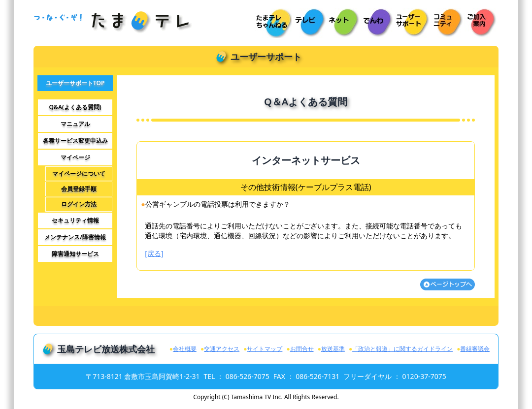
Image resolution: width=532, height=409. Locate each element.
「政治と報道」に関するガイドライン (402, 349)
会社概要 (185, 349)
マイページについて (79, 174)
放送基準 (333, 349)
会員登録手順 (79, 189)
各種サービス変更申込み (75, 141)
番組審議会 (475, 349)
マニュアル (75, 124)
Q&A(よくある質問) (75, 107)
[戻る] (154, 253)
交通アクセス (222, 349)
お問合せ (302, 349)
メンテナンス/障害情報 (75, 237)
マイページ (75, 157)
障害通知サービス (75, 254)
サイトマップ (265, 349)
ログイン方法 (79, 204)
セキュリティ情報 (75, 220)
